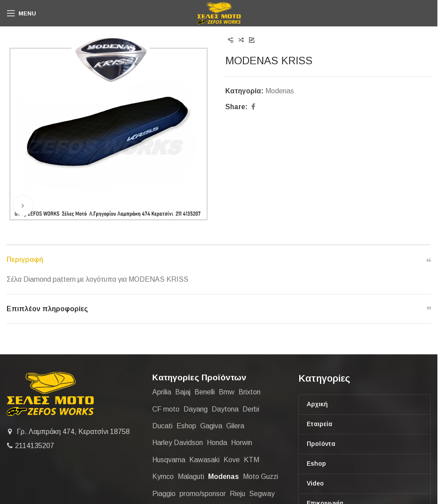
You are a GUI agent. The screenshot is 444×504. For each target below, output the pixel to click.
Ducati (162, 426)
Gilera (235, 426)
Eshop (186, 426)
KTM (251, 460)
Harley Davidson (178, 443)
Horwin (242, 443)
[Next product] (252, 40)
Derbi (251, 409)
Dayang (196, 409)
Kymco (163, 476)
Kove (232, 460)
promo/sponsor (203, 494)
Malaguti (191, 476)
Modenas (280, 91)
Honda (217, 443)
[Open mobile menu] (21, 13)
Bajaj (183, 392)
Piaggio (164, 494)
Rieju (237, 494)
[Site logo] (219, 13)
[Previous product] (231, 40)
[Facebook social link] (253, 107)
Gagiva (211, 426)
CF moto (166, 409)
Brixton (250, 392)
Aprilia (162, 392)
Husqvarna (169, 460)
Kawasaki (204, 460)
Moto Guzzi (261, 476)
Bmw (227, 392)
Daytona (225, 409)
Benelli (205, 392)
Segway (262, 494)
